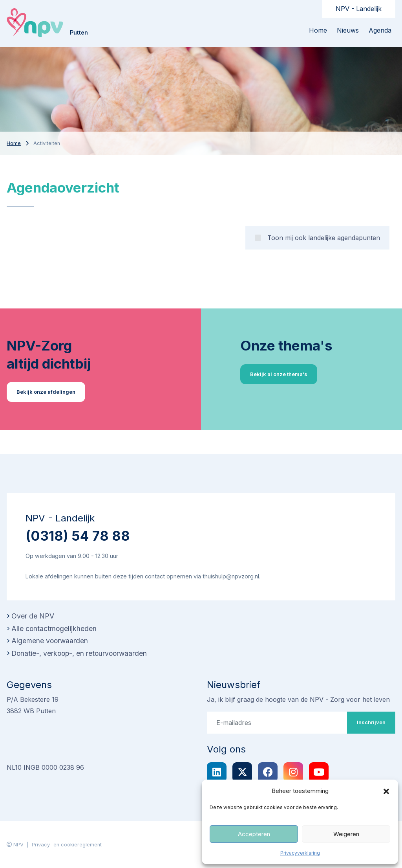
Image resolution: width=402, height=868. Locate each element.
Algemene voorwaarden (50, 641)
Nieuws (348, 30)
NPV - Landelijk (359, 9)
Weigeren (346, 834)
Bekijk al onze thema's (279, 374)
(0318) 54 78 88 (78, 536)
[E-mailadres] (277, 723)
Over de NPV (33, 616)
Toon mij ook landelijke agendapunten (324, 238)
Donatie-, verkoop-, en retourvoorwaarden (79, 653)
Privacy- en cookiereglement (67, 845)
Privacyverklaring (300, 853)
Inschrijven (371, 722)
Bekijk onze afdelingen (46, 392)
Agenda (380, 30)
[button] (386, 791)
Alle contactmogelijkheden (54, 629)
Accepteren (254, 834)
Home (318, 30)
